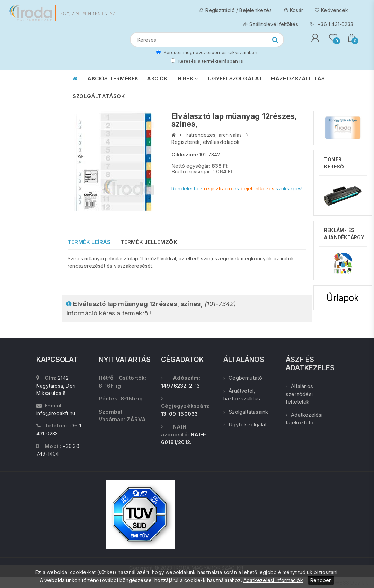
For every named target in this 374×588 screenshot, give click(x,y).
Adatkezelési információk (273, 580)
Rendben (321, 580)
